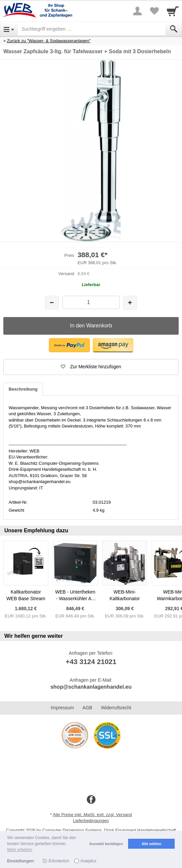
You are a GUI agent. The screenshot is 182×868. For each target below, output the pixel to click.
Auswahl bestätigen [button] (106, 844)
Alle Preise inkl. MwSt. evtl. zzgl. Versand (92, 815)
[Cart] (173, 11)
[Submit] (174, 29)
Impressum (62, 708)
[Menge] (91, 302)
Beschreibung (23, 389)
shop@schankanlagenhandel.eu (91, 687)
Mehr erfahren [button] (20, 850)
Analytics (89, 861)
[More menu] (137, 11)
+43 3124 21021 (91, 662)
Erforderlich (59, 861)
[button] (69, 345)
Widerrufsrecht (116, 708)
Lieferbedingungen (91, 821)
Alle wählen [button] (152, 844)
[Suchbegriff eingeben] (91, 29)
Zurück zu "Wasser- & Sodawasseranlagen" (49, 41)
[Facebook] (91, 800)
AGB (88, 708)
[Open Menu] (9, 29)
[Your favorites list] (154, 11)
